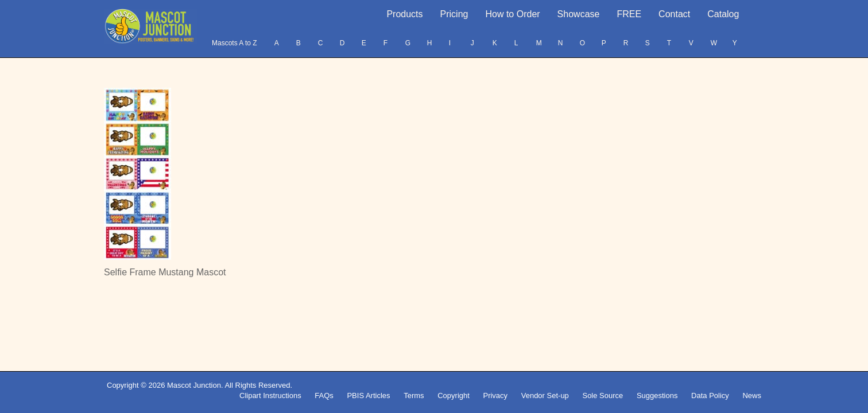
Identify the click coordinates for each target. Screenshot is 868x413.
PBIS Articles (368, 396)
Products (404, 14)
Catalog (723, 14)
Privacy (495, 396)
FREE (629, 14)
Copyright (454, 396)
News (752, 396)
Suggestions (657, 396)
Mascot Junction (194, 385)
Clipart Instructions (270, 396)
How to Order (512, 14)
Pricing (454, 14)
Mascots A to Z (235, 43)
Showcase (579, 14)
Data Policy (710, 396)
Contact (674, 14)
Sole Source (602, 396)
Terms (414, 396)
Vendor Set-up (545, 396)
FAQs (324, 396)
